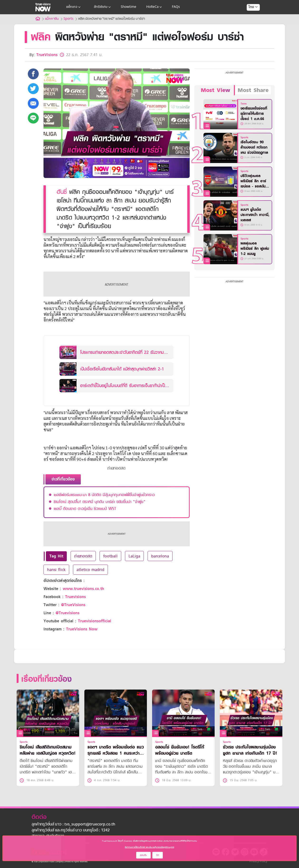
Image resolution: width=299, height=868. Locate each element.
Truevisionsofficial (95, 621)
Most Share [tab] (253, 90)
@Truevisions (68, 613)
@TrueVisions (73, 605)
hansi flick (56, 570)
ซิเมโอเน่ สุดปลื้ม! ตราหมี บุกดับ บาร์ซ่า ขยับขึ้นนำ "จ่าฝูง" (100, 502)
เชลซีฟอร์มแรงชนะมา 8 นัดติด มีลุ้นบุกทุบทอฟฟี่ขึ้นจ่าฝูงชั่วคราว (104, 495)
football (110, 556)
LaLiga (134, 556)
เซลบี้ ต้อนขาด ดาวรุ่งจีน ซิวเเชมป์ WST (85, 508)
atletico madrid (90, 570)
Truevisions (75, 597)
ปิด (158, 855)
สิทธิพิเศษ (103, 7)
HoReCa (154, 7)
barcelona (160, 556)
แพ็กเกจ (74, 7)
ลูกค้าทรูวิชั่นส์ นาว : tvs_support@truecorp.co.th (73, 825)
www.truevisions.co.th (83, 589)
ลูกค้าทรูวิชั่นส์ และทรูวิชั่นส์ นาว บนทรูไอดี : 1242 (71, 830)
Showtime (128, 7)
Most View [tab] (215, 90)
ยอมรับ (143, 855)
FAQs (176, 7)
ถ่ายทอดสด (83, 556)
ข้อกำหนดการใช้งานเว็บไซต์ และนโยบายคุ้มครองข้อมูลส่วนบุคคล (149, 847)
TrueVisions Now (82, 629)
